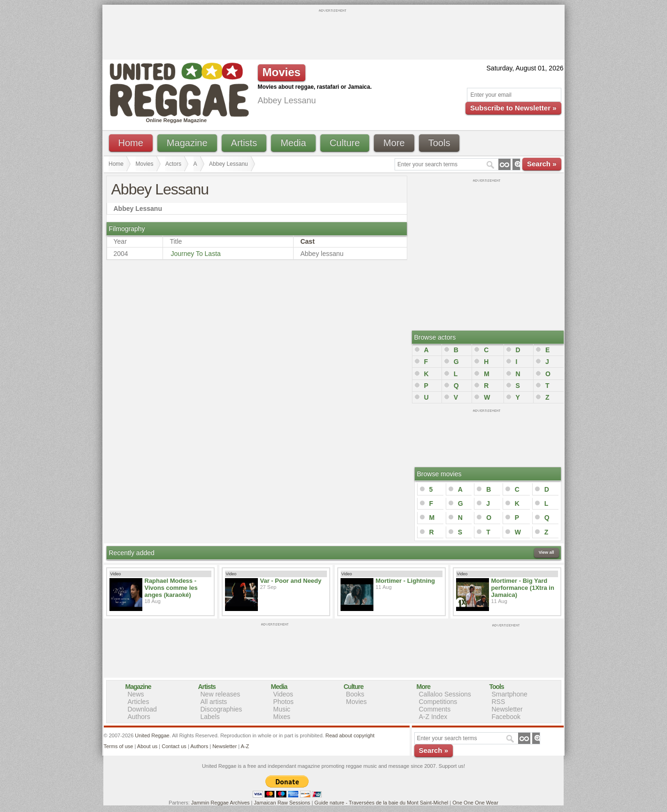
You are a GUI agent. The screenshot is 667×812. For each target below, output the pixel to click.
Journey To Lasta (195, 254)
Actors (173, 164)
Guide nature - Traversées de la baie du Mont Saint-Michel (381, 803)
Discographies (221, 709)
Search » (542, 164)
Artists (244, 143)
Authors (139, 717)
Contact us (174, 746)
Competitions (438, 702)
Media (293, 143)
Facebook (506, 717)
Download (142, 709)
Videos (283, 694)
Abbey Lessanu (229, 164)
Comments (435, 709)
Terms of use (119, 746)
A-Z (245, 746)
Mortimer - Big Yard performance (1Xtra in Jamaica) (523, 588)
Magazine (187, 143)
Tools (439, 143)
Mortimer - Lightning (405, 581)
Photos (284, 702)
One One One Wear (475, 803)
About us (147, 746)
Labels (210, 717)
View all (547, 552)
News (136, 694)
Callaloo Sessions (445, 694)
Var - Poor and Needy (291, 581)
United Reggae (152, 735)
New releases (221, 694)
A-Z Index (433, 717)
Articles (139, 702)
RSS (499, 702)
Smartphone (510, 694)
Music (282, 709)
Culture (345, 143)
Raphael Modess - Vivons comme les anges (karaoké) (171, 588)
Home (131, 143)
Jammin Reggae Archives (221, 803)
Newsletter (507, 709)
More (394, 143)
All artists (214, 702)
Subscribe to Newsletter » (513, 108)
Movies (145, 164)
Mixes (282, 717)
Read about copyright (350, 735)
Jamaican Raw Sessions (282, 803)
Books (355, 694)
